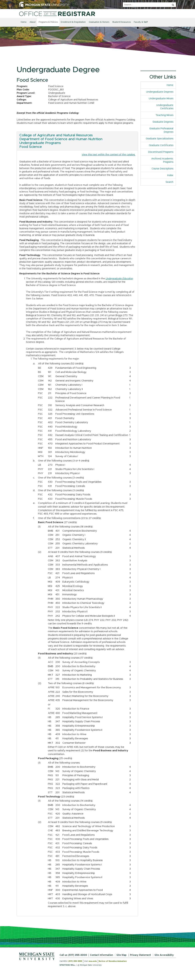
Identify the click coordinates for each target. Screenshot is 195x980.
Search (169, 182)
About (33, 22)
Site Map (121, 955)
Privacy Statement (140, 955)
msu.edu (93, 961)
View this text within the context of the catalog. (109, 155)
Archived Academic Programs (162, 160)
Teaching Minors (164, 115)
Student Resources (122, 22)
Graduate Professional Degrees (161, 130)
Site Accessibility (164, 955)
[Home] (57, 14)
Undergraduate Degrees (160, 92)
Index (172, 175)
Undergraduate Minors (161, 99)
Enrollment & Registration (73, 22)
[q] (149, 5)
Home (24, 22)
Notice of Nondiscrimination (113, 961)
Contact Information (101, 955)
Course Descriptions (162, 169)
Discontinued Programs (161, 152)
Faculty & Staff (141, 22)
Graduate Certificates (161, 145)
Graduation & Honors (99, 22)
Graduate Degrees (163, 122)
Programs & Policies (48, 22)
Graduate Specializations (160, 139)
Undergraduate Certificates (165, 107)
